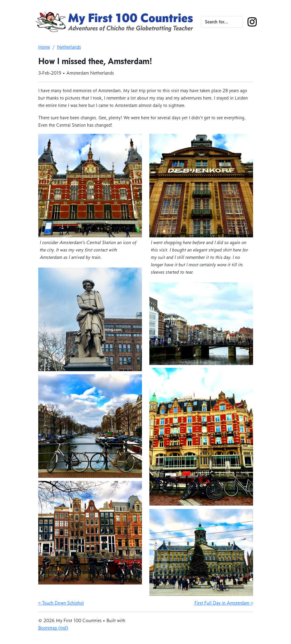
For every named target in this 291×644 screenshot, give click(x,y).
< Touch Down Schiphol (61, 603)
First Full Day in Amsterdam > (224, 603)
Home (44, 47)
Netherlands (69, 47)
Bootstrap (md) (53, 628)
